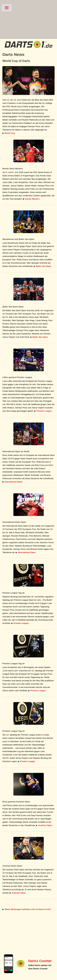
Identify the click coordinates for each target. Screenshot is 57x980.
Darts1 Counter (40, 961)
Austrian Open (45, 825)
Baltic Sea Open (44, 266)
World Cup (10, 133)
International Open (14, 482)
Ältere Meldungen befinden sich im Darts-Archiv (28, 909)
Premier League (44, 411)
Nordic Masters (32, 199)
